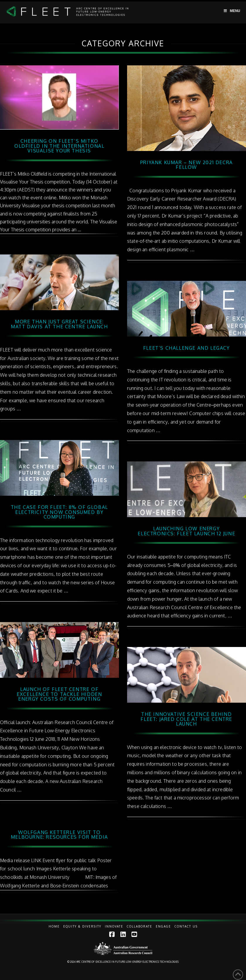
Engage (163, 926)
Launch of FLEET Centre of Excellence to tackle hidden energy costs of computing (59, 694)
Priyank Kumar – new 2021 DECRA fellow (187, 165)
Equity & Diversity (82, 926)
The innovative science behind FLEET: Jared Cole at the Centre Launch (186, 719)
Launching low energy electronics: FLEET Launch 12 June (186, 531)
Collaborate (140, 926)
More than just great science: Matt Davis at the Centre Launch (59, 324)
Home (54, 926)
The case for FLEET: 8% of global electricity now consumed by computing (59, 512)
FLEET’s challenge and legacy (187, 348)
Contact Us (186, 926)
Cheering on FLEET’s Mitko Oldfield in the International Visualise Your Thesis (59, 146)
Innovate (114, 926)
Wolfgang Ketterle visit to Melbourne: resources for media (59, 835)
